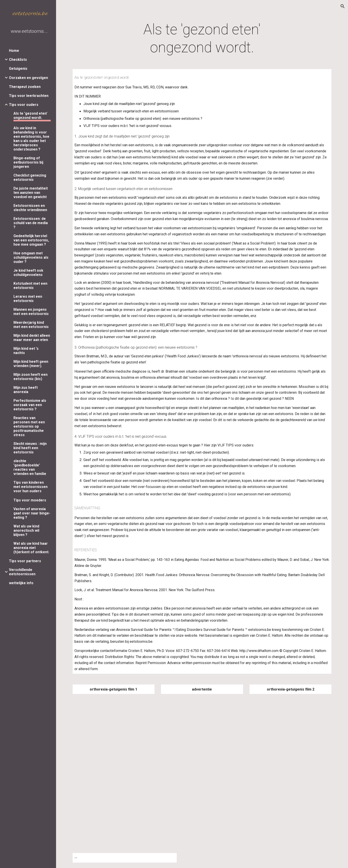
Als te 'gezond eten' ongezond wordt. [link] (30, 116)
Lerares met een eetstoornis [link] (28, 299)
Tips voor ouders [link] (24, 105)
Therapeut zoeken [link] (25, 87)
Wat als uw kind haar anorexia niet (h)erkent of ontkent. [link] (31, 548)
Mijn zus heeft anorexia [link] (26, 390)
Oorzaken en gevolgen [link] (28, 78)
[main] (202, 39)
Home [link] (14, 51)
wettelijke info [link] (21, 583)
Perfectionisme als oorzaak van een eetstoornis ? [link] (30, 405)
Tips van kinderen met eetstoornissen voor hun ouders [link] (30, 487)
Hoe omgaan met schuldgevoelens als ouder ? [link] (31, 257)
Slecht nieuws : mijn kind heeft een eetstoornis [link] (30, 448)
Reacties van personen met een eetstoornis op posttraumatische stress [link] (29, 426)
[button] (343, 6)
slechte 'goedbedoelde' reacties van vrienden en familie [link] (30, 467)
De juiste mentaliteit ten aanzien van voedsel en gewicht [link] (31, 193)
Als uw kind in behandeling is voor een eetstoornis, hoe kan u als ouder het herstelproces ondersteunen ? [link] (31, 139)
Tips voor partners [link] (25, 561)
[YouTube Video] (125, 734)
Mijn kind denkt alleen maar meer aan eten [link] (32, 338)
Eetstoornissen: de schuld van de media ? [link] (31, 223)
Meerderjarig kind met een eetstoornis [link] (31, 325)
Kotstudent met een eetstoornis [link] (30, 286)
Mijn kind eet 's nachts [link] (26, 351)
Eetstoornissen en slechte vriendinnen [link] (30, 208)
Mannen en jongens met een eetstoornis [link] (31, 312)
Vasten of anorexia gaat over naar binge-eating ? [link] (32, 513)
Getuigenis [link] (18, 69)
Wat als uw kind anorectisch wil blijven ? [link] (26, 530)
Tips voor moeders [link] (30, 500)
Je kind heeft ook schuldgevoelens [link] (28, 273)
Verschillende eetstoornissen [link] (22, 572)
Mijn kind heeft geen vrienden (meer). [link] (31, 364)
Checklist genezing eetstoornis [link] (30, 177)
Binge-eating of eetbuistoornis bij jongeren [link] (28, 162)
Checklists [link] (18, 60)
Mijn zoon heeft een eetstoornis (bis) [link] (30, 377)
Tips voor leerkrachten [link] (29, 96)
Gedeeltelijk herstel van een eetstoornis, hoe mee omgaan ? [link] (31, 240)
